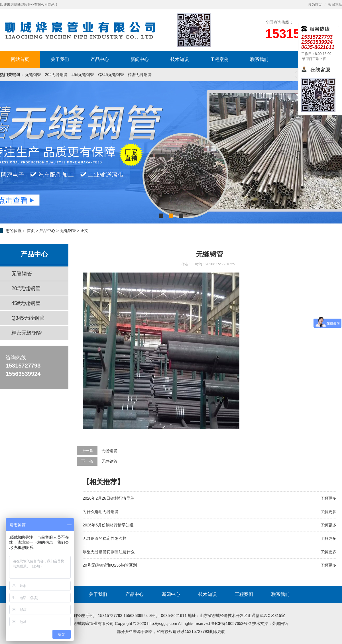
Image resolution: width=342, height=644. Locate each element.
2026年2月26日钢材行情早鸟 (108, 498)
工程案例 (219, 59)
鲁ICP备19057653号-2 (231, 624)
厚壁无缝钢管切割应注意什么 (109, 552)
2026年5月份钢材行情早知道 (108, 525)
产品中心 (100, 59)
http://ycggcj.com (162, 624)
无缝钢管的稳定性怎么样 (105, 538)
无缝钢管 (33, 75)
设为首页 (315, 5)
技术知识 (180, 59)
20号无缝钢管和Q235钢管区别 (110, 565)
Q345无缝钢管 (111, 75)
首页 (31, 231)
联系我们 (259, 59)
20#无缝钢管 (56, 75)
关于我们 (60, 59)
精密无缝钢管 (140, 75)
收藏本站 (335, 5)
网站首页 (20, 59)
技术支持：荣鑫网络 (270, 624)
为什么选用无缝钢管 (101, 512)
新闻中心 (140, 59)
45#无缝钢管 (83, 75)
